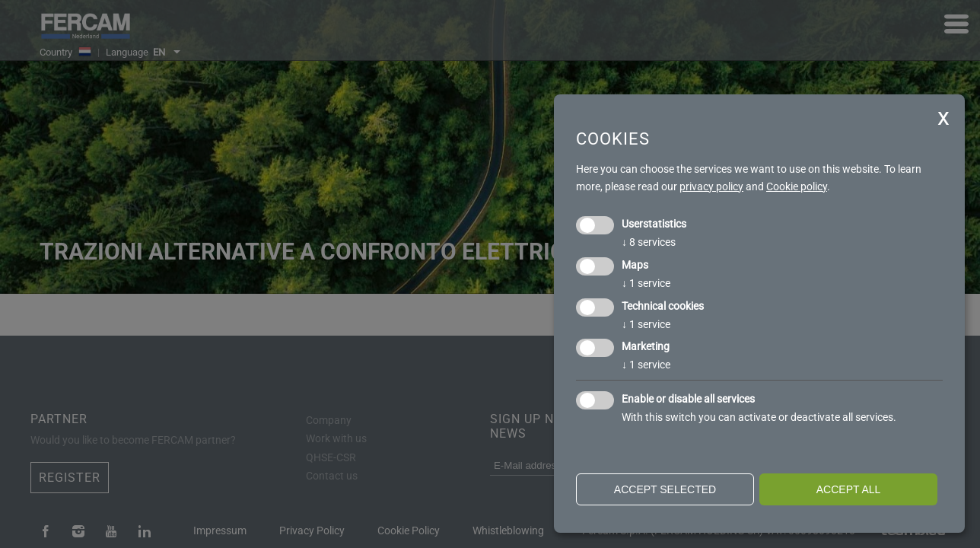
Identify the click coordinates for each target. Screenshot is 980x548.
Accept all (849, 489)
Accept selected (665, 489)
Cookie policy (797, 186)
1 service (646, 283)
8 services (649, 242)
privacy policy (711, 186)
